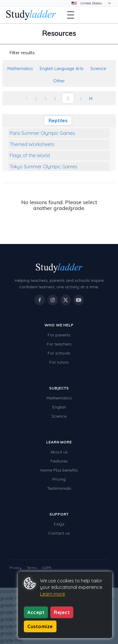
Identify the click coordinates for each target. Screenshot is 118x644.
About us (59, 452)
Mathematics (59, 398)
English (59, 407)
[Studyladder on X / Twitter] (66, 300)
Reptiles (58, 121)
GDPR (47, 568)
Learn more (53, 594)
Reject (62, 612)
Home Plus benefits (59, 470)
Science (59, 416)
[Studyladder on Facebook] (40, 300)
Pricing (59, 479)
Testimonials (59, 488)
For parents (59, 335)
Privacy (15, 568)
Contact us (59, 533)
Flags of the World (30, 155)
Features (59, 461)
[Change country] (95, 3)
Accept (36, 612)
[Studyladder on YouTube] (79, 300)
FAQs (59, 524)
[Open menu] (71, 15)
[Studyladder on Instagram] (53, 300)
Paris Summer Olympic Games (42, 133)
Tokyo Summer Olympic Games (44, 167)
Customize (40, 626)
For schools (59, 353)
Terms (32, 568)
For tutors (59, 362)
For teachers (59, 344)
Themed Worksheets (32, 144)
